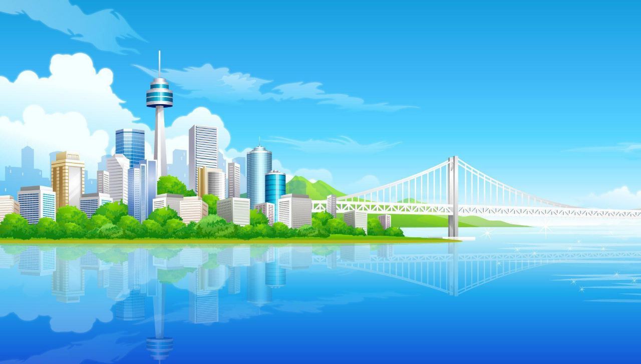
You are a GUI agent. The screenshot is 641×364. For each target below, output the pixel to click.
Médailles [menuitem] (72, 177)
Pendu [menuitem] (218, 177)
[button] (108, 146)
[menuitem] (107, 177)
